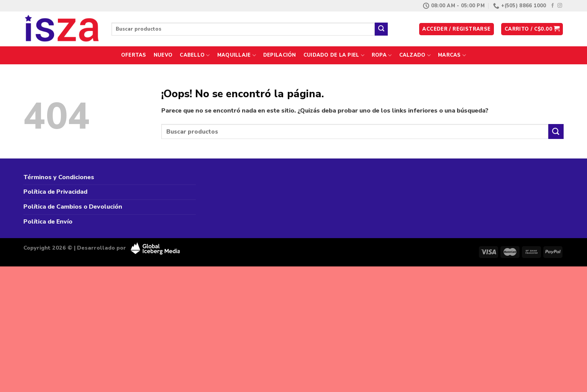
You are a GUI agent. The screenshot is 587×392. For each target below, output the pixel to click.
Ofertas (134, 55)
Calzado (415, 55)
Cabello (195, 55)
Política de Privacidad (55, 192)
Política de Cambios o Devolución (73, 207)
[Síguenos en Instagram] (560, 6)
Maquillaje (237, 55)
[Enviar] (381, 29)
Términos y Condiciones (59, 177)
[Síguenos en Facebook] (553, 6)
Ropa (382, 55)
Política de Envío (48, 222)
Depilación (280, 55)
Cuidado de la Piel (334, 55)
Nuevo (163, 55)
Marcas (452, 55)
